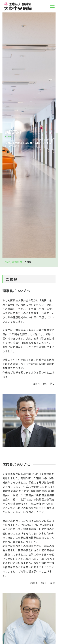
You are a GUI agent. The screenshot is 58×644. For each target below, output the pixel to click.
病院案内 (17, 262)
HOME (6, 262)
